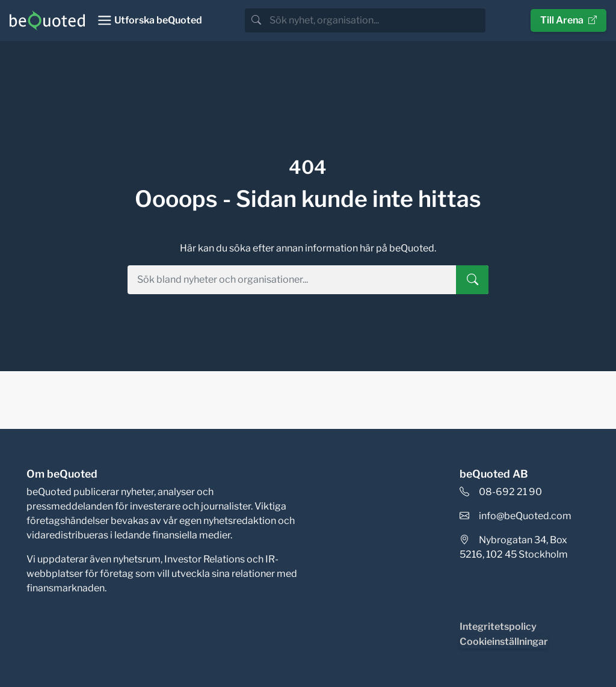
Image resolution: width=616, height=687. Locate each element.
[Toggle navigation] (149, 20)
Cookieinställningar (504, 642)
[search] (376, 20)
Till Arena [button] (568, 20)
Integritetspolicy (498, 627)
